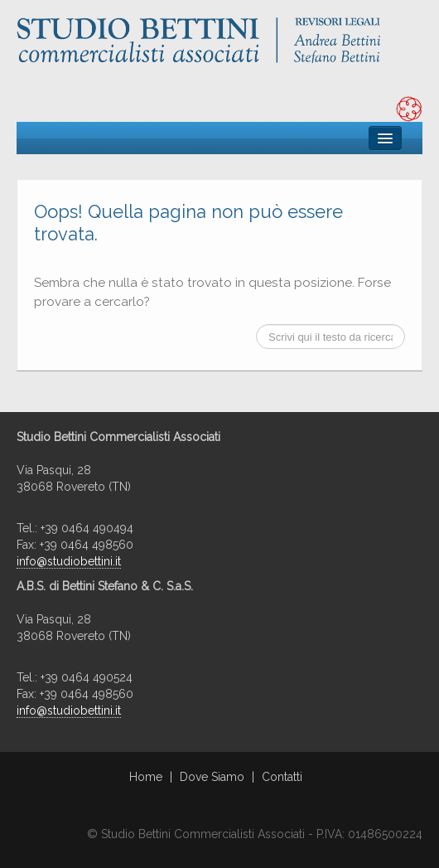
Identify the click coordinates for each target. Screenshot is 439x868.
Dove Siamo (212, 777)
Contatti (282, 777)
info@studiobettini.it (69, 561)
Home (146, 777)
